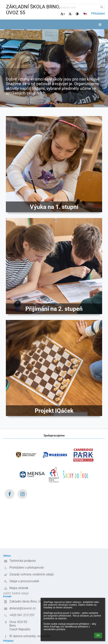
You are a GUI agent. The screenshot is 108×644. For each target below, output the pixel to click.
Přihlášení (98, 14)
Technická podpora (23, 561)
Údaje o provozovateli (24, 581)
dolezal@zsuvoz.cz (23, 608)
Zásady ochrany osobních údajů (32, 574)
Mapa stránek (19, 588)
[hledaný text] (81, 8)
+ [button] (63, 14)
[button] (85, 13)
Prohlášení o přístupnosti (27, 568)
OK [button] (98, 635)
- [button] (70, 14)
